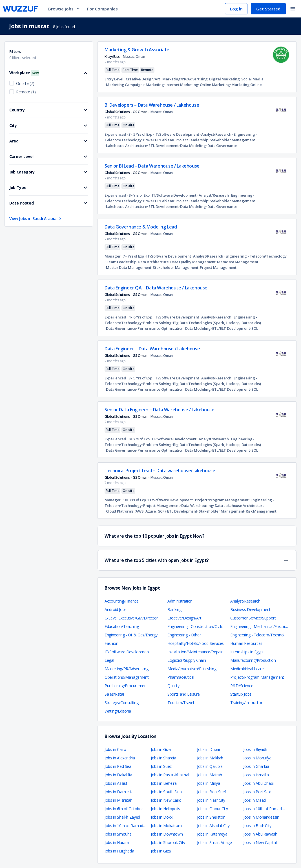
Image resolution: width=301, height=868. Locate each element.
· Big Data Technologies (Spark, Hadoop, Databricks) (216, 323)
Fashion (111, 643)
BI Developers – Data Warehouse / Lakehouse (152, 105)
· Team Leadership (120, 262)
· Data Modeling (192, 146)
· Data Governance (222, 146)
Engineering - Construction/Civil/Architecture (205, 626)
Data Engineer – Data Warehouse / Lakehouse (152, 349)
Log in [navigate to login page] (236, 9)
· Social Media (252, 79)
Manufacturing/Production (253, 660)
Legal (109, 660)
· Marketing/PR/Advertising (184, 79)
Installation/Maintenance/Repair (195, 652)
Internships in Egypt (247, 652)
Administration (180, 601)
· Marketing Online (246, 85)
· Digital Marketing (224, 79)
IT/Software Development (127, 652)
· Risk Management (260, 511)
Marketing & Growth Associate (137, 50)
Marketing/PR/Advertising (127, 669)
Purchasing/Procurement (126, 686)
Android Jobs (116, 609)
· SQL (254, 328)
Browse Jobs (64, 9)
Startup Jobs (241, 694)
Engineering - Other (184, 635)
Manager (113, 256)
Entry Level (114, 79)
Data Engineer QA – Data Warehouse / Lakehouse (156, 288)
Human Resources (246, 643)
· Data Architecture (152, 262)
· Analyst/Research (215, 134)
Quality (173, 686)
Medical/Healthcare (247, 669)
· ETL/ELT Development (230, 328)
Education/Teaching (122, 626)
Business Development (250, 609)
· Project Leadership (191, 140)
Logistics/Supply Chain (187, 660)
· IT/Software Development (176, 134)
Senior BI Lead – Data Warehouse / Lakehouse (152, 166)
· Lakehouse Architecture (126, 146)
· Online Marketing (214, 85)
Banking (174, 609)
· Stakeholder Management (232, 140)
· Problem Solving (157, 323)
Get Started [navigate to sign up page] (268, 9)
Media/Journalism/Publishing (192, 669)
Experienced (115, 134)
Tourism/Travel (181, 703)
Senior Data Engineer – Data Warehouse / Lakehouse (159, 410)
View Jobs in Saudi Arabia (36, 218)
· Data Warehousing (197, 506)
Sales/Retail (115, 694)
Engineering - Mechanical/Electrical (260, 626)
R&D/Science (242, 686)
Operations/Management (127, 677)
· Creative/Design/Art (142, 79)
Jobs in (115, 749)
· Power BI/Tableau (158, 140)
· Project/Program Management (221, 500)
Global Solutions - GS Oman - (127, 112)
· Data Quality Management (192, 262)
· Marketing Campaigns (124, 85)
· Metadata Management (237, 262)
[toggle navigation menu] (293, 9)
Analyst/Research (245, 601)
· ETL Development (163, 146)
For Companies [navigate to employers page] (102, 9)
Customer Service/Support (253, 618)
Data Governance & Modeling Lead (141, 227)
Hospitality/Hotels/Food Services (196, 643)
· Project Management (217, 267)
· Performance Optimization (160, 328)
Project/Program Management (257, 677)
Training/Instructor (246, 703)
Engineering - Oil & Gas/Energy (131, 635)
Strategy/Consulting (121, 703)
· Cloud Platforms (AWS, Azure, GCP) (135, 511)
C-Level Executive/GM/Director (131, 618)
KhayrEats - (113, 57)
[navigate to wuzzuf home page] (20, 9)
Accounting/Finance (122, 601)
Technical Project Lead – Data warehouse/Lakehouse (160, 471)
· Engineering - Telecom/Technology (255, 256)
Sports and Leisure (184, 694)
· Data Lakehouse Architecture (239, 506)
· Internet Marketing (181, 85)
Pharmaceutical (181, 677)
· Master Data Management (128, 267)
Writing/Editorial (118, 711)
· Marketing (154, 85)
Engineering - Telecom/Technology (261, 635)
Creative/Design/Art (184, 618)
